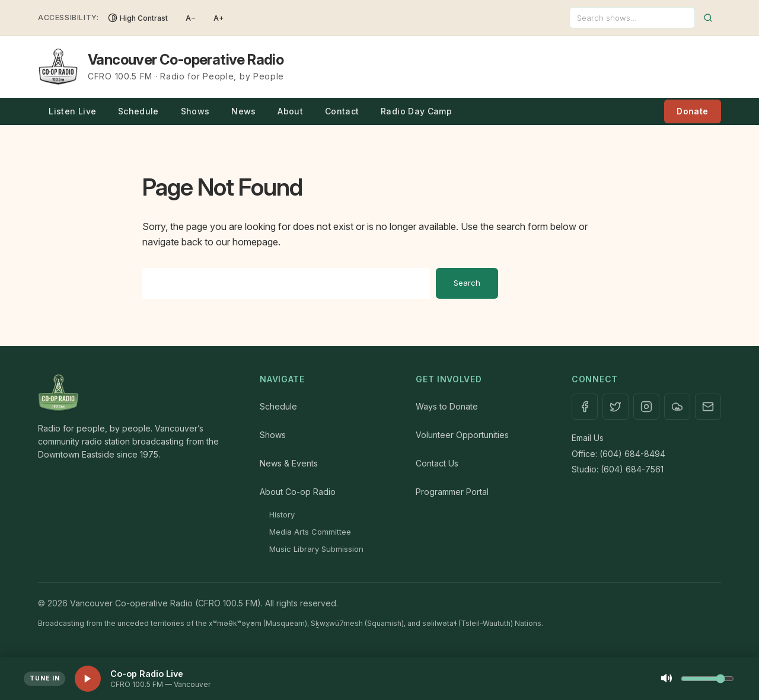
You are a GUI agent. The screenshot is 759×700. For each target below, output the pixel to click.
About (290, 111)
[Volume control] (707, 679)
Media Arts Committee (310, 532)
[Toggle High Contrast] (138, 18)
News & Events (289, 463)
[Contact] (708, 407)
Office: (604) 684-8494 (618, 454)
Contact (342, 111)
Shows (195, 111)
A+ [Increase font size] (219, 18)
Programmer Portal (452, 492)
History (282, 514)
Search (467, 283)
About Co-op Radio (298, 492)
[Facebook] (585, 407)
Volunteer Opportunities (462, 435)
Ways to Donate (447, 406)
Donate (692, 111)
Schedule (138, 111)
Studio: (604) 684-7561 (618, 469)
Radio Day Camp (416, 111)
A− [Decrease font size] (191, 18)
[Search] (632, 18)
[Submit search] (708, 18)
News (243, 111)
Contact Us (437, 463)
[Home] (137, 394)
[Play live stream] (88, 679)
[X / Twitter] (616, 407)
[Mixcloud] (677, 407)
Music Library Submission (316, 549)
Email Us (588, 438)
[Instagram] (646, 407)
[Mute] (666, 679)
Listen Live (72, 111)
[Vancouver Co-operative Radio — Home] (161, 67)
